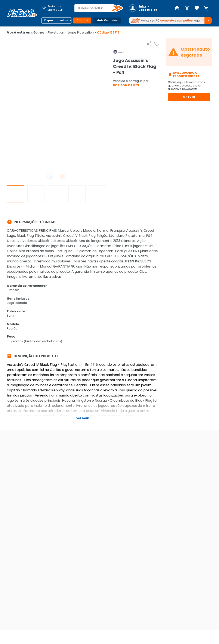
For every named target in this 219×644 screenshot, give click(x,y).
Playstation (57, 32)
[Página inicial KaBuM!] (22, 13)
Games (40, 32)
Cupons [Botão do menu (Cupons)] (82, 20)
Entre (142, 6)
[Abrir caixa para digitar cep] (55, 8)
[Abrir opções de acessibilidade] (187, 8)
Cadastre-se (148, 10)
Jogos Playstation (82, 32)
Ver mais (83, 418)
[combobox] (96, 8)
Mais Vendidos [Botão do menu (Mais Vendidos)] (107, 20)
